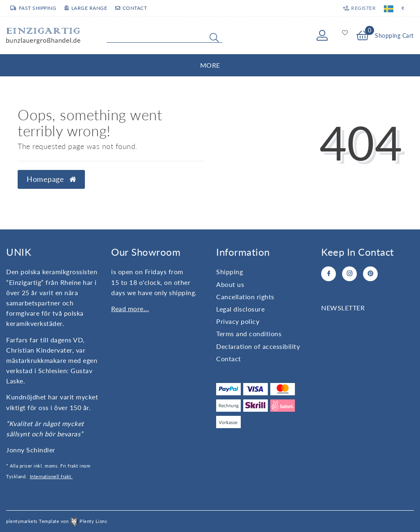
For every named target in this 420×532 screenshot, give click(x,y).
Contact (131, 8)
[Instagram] (349, 274)
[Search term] (164, 36)
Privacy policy (238, 321)
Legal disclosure (240, 309)
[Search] (214, 37)
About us (230, 284)
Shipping (229, 272)
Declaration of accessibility (258, 346)
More (210, 65)
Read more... (130, 308)
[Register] (359, 8)
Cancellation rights (245, 297)
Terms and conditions (249, 334)
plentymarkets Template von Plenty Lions (57, 521)
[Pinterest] (370, 274)
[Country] (389, 8)
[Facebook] (329, 274)
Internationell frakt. (51, 476)
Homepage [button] (51, 179)
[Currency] (403, 8)
